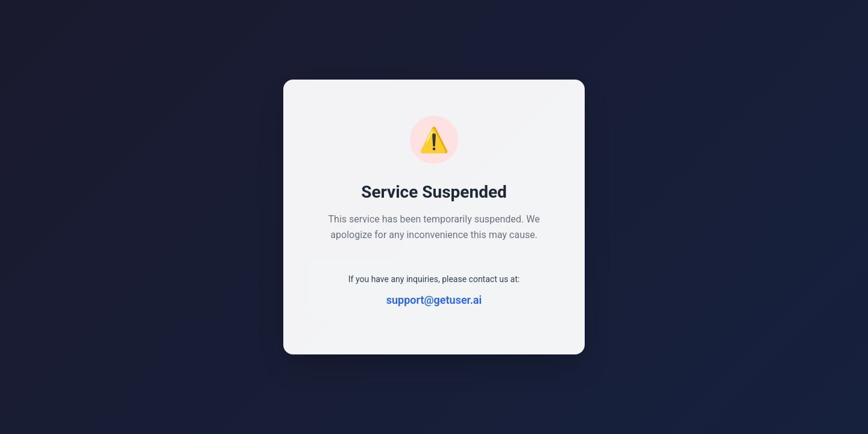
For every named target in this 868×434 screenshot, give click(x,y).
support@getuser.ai (434, 300)
